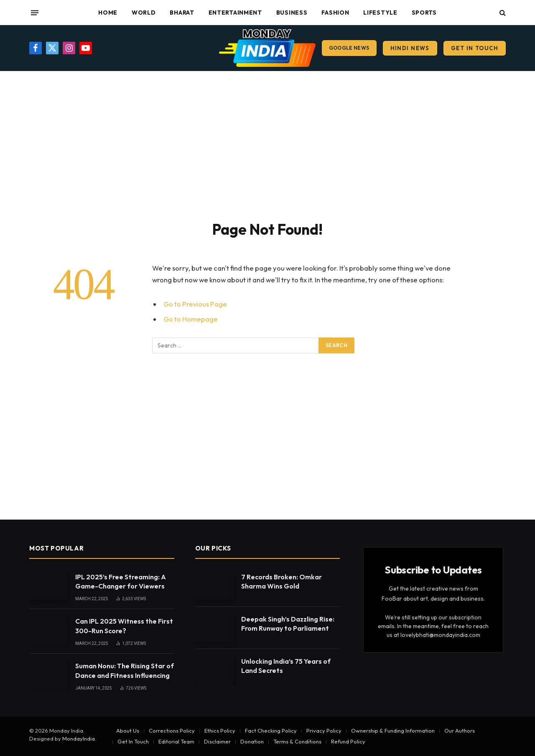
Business (292, 13)
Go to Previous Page (195, 304)
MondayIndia (79, 738)
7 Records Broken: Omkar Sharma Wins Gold (282, 582)
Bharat (182, 13)
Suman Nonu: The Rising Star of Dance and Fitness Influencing (125, 671)
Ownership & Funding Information (393, 731)
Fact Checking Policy (271, 731)
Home (108, 13)
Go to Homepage (191, 319)
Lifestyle (380, 13)
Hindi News (410, 48)
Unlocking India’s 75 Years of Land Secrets (286, 666)
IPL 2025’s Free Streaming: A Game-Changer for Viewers (121, 582)
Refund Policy (348, 741)
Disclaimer (217, 741)
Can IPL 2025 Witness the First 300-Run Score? (124, 626)
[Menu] (35, 13)
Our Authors (460, 731)
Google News (349, 48)
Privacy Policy (324, 731)
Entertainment (235, 13)
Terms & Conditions (297, 741)
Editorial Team (176, 741)
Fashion (335, 13)
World (144, 13)
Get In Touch (475, 48)
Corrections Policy (172, 731)
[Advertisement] (267, 144)
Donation (252, 741)
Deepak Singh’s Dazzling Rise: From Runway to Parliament (288, 624)
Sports (424, 13)
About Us (128, 731)
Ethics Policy (220, 731)
